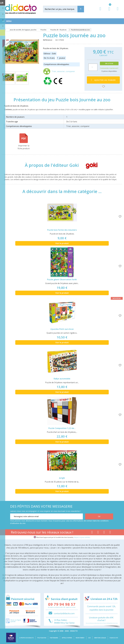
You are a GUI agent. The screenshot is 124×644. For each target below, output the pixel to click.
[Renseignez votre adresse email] (46, 516)
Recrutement (80, 638)
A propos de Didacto (27, 638)
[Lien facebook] (92, 533)
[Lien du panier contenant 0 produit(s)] (108, 11)
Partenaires (54, 638)
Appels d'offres (67, 638)
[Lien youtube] (98, 533)
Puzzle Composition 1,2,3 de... (62, 428)
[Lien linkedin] (110, 533)
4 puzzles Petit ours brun (62, 329)
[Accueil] (5, 30)
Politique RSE (42, 638)
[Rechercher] (62, 9)
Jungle (62, 478)
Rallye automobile (62, 379)
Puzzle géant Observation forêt (62, 279)
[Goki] (90, 165)
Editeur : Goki (50, 54)
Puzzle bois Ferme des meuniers (62, 230)
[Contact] (118, 11)
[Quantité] (93, 67)
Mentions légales (100, 638)
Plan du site (114, 638)
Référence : (49, 40)
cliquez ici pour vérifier (82, 537)
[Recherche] (81, 9)
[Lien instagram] (104, 533)
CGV (89, 638)
